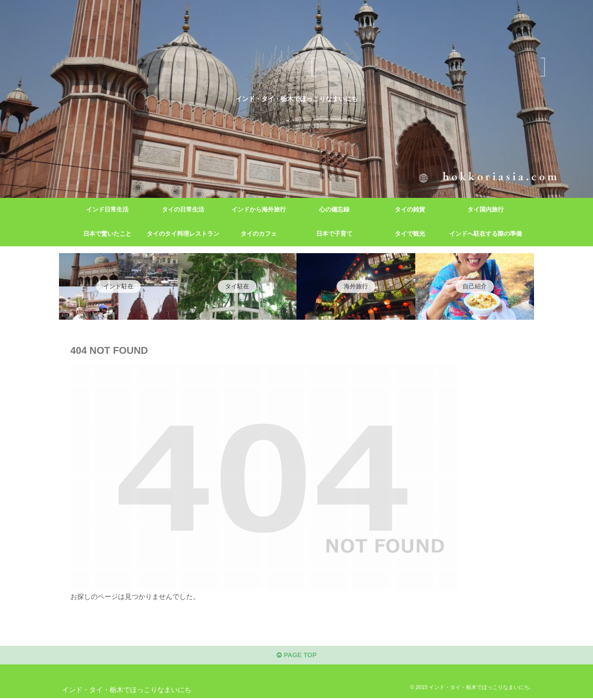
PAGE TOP (296, 657)
